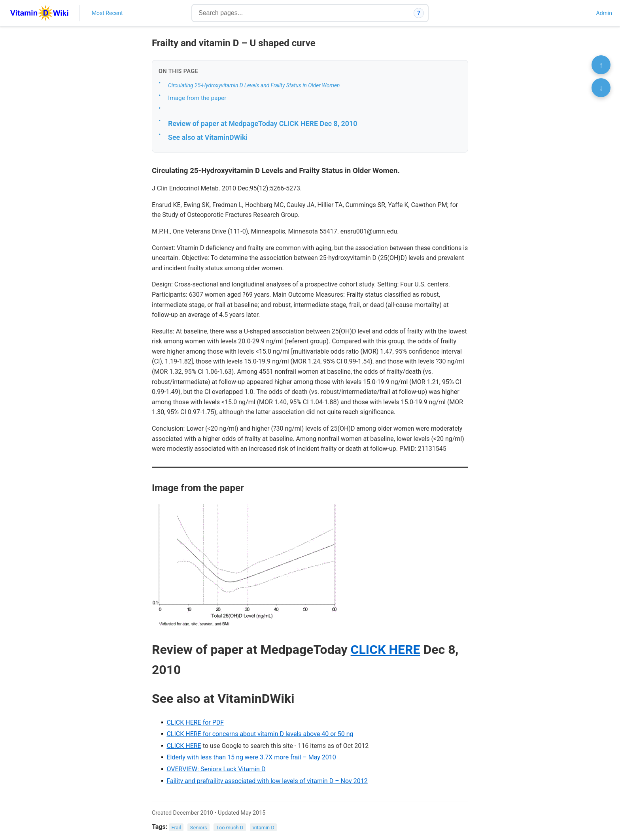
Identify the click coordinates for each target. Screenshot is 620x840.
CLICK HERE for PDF (195, 722)
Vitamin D (263, 827)
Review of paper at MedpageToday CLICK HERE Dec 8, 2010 (263, 123)
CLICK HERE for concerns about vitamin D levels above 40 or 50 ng (260, 734)
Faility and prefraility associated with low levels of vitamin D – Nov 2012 (267, 781)
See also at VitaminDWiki (208, 137)
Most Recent (107, 13)
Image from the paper (197, 98)
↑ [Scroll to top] (601, 65)
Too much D (230, 827)
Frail (176, 827)
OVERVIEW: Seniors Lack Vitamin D (216, 769)
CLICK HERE (386, 650)
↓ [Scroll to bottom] (601, 88)
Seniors (199, 827)
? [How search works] (419, 13)
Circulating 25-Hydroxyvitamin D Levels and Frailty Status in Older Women (254, 85)
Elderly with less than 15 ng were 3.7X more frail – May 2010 (251, 757)
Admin (604, 13)
